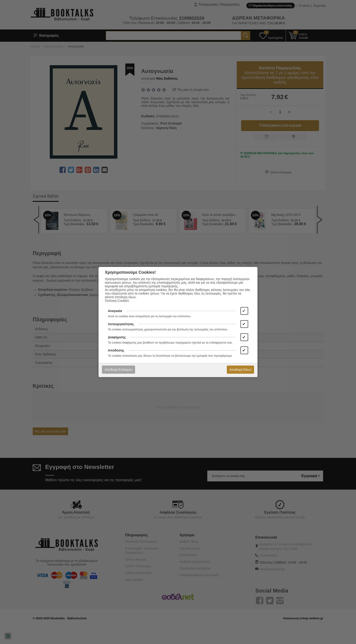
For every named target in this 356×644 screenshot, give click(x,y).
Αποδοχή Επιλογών (119, 370)
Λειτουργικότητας (121, 324)
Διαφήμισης (117, 337)
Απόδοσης (116, 350)
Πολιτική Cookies (117, 301)
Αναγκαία (115, 311)
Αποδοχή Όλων (240, 370)
